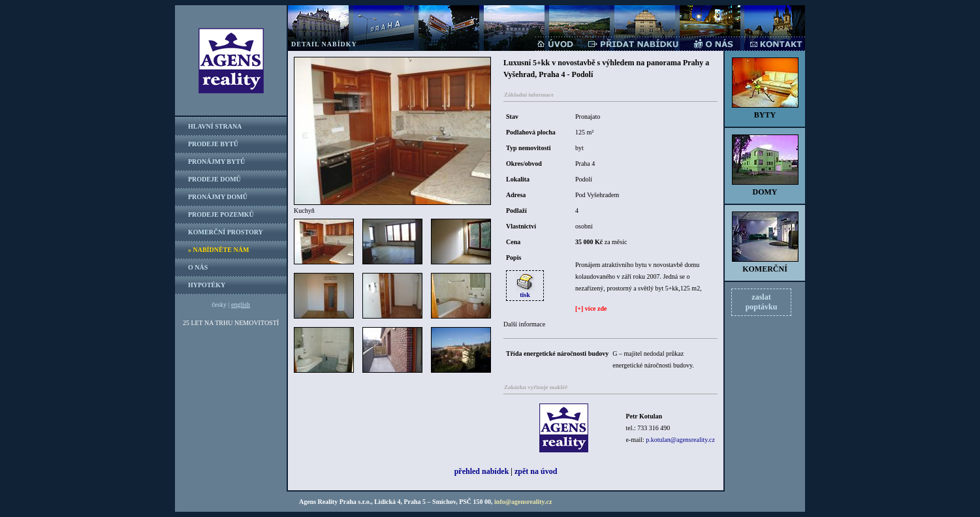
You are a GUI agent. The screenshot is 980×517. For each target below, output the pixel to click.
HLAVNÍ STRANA (215, 126)
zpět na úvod (536, 471)
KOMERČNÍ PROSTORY (226, 232)
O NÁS (198, 267)
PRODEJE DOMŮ (214, 179)
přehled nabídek (482, 471)
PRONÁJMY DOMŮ (218, 197)
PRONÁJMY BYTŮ (216, 162)
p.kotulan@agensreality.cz (680, 440)
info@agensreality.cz (523, 502)
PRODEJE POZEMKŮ (221, 214)
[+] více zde (591, 308)
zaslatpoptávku (762, 302)
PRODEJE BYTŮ (213, 144)
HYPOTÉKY (207, 285)
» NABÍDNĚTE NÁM (218, 250)
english (241, 305)
